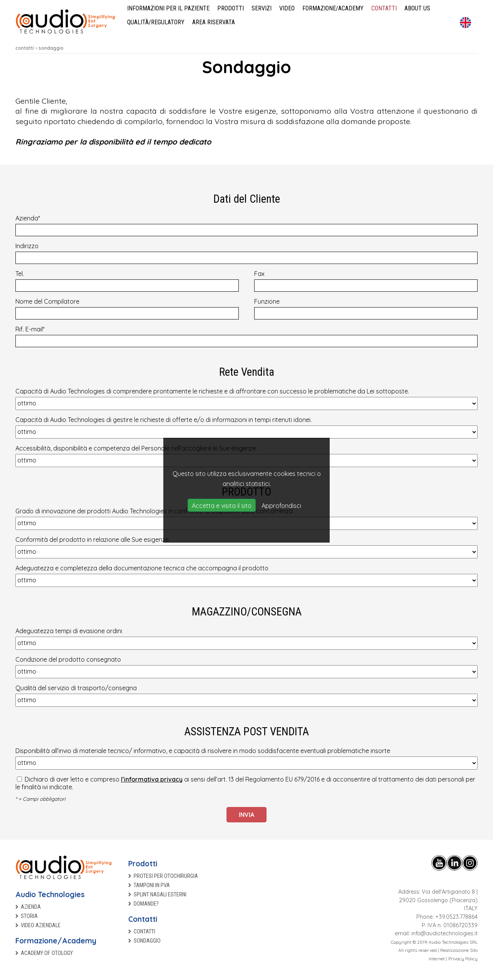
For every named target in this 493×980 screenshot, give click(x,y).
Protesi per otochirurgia (166, 876)
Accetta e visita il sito (222, 506)
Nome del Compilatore (127, 308)
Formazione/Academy (56, 941)
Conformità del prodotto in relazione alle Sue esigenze (246, 547)
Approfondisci (281, 506)
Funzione (366, 308)
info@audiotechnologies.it (444, 933)
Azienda (246, 225)
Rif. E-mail (246, 336)
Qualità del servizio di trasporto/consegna (246, 695)
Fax (366, 281)
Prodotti (143, 864)
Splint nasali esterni (160, 895)
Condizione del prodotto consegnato (246, 667)
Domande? (146, 904)
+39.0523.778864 (456, 917)
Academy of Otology (47, 953)
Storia (29, 916)
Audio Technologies (50, 894)
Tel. (127, 281)
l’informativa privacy (152, 779)
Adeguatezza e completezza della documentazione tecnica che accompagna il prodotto (246, 576)
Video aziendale (41, 925)
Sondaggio (147, 941)
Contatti (143, 919)
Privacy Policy (463, 959)
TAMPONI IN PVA (152, 885)
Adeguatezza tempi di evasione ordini (246, 638)
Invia (246, 815)
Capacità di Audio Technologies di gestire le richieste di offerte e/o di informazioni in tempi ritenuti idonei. (246, 427)
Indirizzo (246, 253)
